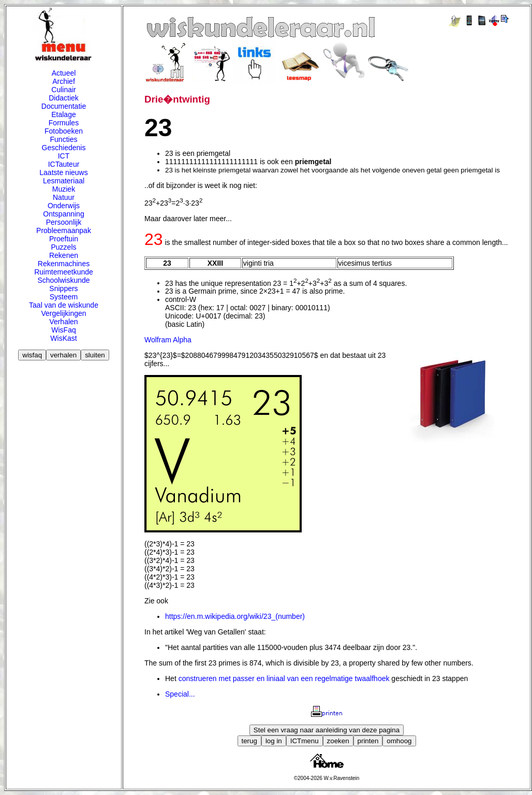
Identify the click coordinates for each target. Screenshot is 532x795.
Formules (64, 123)
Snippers (63, 288)
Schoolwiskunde (63, 280)
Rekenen (64, 255)
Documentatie (64, 106)
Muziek (64, 189)
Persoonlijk (64, 222)
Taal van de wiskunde (64, 305)
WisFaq (63, 330)
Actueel (64, 73)
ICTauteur (64, 164)
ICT (64, 156)
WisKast (63, 338)
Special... (180, 694)
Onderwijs (64, 206)
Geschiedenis (64, 148)
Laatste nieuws (63, 172)
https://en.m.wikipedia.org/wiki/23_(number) (235, 616)
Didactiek (64, 98)
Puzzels (63, 247)
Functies (64, 139)
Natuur (64, 197)
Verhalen (63, 322)
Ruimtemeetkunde (64, 272)
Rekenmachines (64, 264)
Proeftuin (64, 239)
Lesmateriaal (64, 181)
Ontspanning (63, 214)
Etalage (63, 114)
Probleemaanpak (64, 230)
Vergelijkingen (63, 313)
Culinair (63, 90)
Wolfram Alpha (168, 340)
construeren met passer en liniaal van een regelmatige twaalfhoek (284, 678)
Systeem (64, 297)
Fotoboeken (64, 131)
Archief (64, 81)
